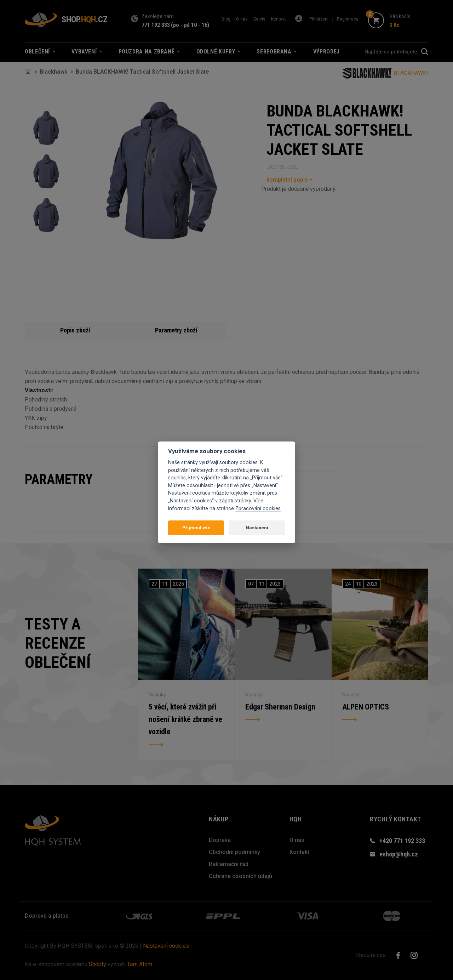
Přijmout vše (196, 528)
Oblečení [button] (40, 52)
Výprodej (326, 52)
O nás (242, 19)
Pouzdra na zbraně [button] (149, 52)
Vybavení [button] (87, 52)
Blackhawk (53, 72)
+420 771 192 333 (402, 841)
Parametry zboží (176, 330)
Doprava (220, 840)
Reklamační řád (229, 864)
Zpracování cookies (258, 509)
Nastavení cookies (166, 946)
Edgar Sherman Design (280, 706)
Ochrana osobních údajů (240, 876)
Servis (259, 19)
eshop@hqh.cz (399, 854)
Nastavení (257, 528)
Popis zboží (75, 330)
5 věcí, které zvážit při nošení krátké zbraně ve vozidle (186, 719)
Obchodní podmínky (234, 852)
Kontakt (279, 19)
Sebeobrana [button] (277, 52)
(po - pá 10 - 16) (190, 25)
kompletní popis (287, 180)
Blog (226, 19)
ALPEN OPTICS (366, 706)
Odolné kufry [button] (218, 52)
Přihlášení (319, 19)
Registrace (348, 19)
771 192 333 (156, 25)
